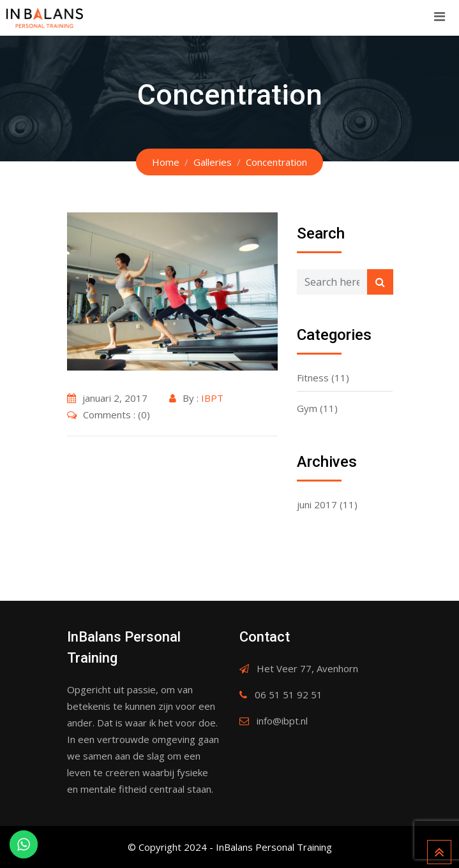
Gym (307, 408)
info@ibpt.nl (282, 721)
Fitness (313, 378)
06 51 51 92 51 (289, 695)
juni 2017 (317, 504)
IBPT (212, 398)
